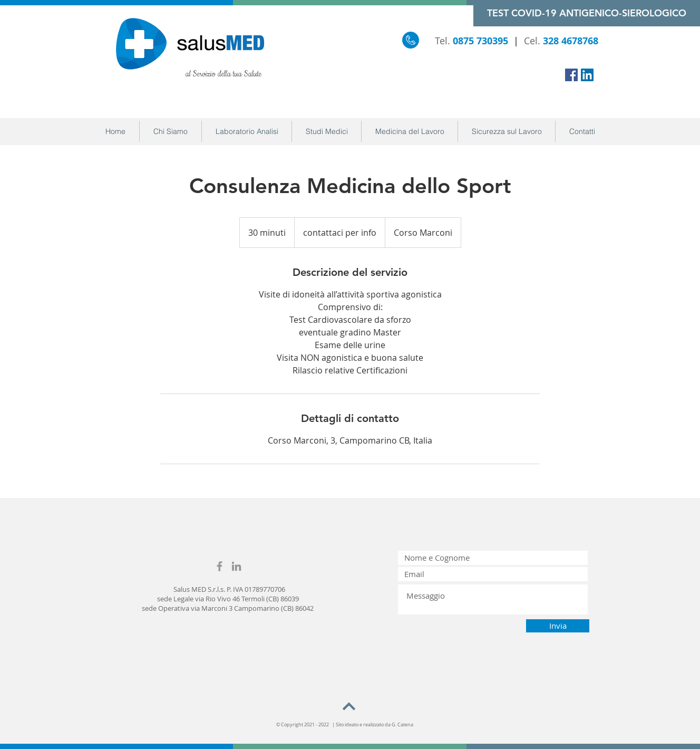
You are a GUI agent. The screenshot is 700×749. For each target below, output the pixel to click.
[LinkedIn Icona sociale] (587, 75)
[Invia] (558, 626)
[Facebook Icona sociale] (571, 75)
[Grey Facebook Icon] (220, 566)
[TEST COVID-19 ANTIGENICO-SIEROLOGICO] (587, 13)
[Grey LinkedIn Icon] (236, 566)
